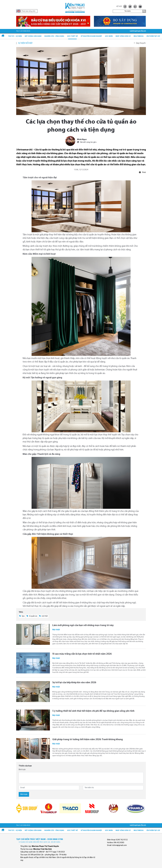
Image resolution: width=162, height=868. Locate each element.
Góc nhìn (109, 36)
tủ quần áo (32, 616)
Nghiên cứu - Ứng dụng (54, 36)
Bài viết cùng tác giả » (87, 142)
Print (142, 172)
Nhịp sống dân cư (123, 36)
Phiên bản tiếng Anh (26, 11)
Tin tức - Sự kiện (15, 36)
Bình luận (22, 770)
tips (22, 616)
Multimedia (139, 36)
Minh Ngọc (82, 140)
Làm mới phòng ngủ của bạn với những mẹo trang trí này (83, 625)
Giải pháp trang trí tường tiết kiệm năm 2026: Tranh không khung (88, 740)
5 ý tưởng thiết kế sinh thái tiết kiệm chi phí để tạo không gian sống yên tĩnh (93, 711)
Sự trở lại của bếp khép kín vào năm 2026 (74, 683)
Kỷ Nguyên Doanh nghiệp (91, 36)
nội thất (44, 616)
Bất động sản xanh (33, 36)
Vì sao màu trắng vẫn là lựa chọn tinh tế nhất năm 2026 (82, 654)
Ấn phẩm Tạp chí (153, 36)
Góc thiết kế (72, 36)
